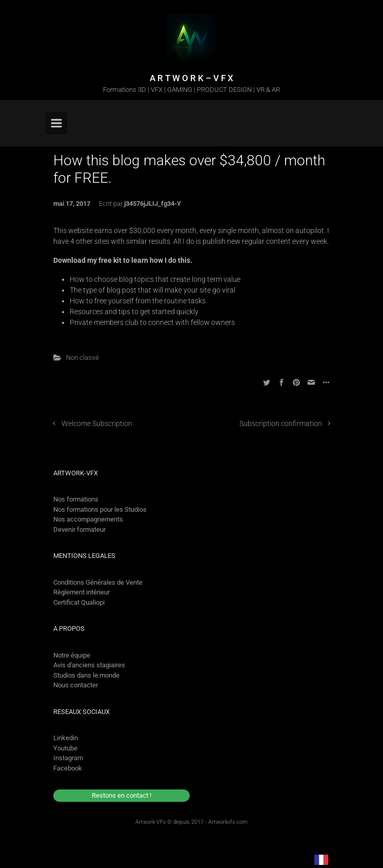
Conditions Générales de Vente (98, 582)
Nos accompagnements (88, 519)
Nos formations (76, 499)
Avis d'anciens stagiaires (89, 665)
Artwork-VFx (150, 822)
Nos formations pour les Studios (100, 509)
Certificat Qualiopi (79, 602)
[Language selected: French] (338, 859)
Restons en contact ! (122, 795)
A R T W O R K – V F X (192, 78)
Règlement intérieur (82, 592)
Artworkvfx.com (228, 822)
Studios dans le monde (86, 675)
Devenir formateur (79, 529)
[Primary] (56, 123)
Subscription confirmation (281, 424)
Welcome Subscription (97, 424)
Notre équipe (72, 655)
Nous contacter (76, 685)
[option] (348, 859)
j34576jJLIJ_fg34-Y (153, 204)
